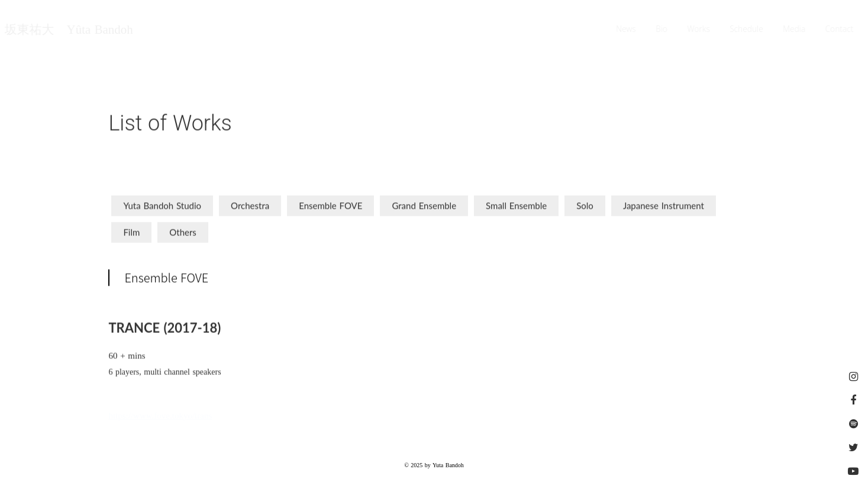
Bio (662, 30)
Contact (840, 30)
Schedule (747, 30)
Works (699, 30)
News (627, 30)
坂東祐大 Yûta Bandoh (68, 30)
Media (795, 30)
